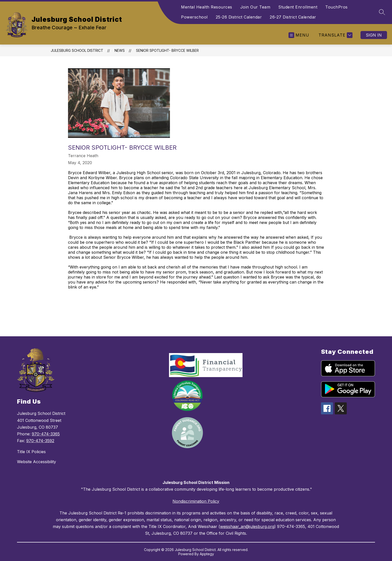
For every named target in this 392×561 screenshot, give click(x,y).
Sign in (374, 35)
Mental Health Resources (207, 7)
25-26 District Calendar (239, 17)
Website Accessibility (36, 462)
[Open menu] (299, 35)
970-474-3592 (40, 441)
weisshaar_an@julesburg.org (247, 526)
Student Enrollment (298, 7)
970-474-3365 (46, 434)
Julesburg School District (77, 50)
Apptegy (207, 554)
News (120, 50)
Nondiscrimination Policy (196, 501)
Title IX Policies (31, 452)
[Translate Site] (335, 35)
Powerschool (194, 17)
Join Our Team (255, 7)
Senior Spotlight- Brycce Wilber (167, 50)
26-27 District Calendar (293, 17)
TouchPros (336, 7)
